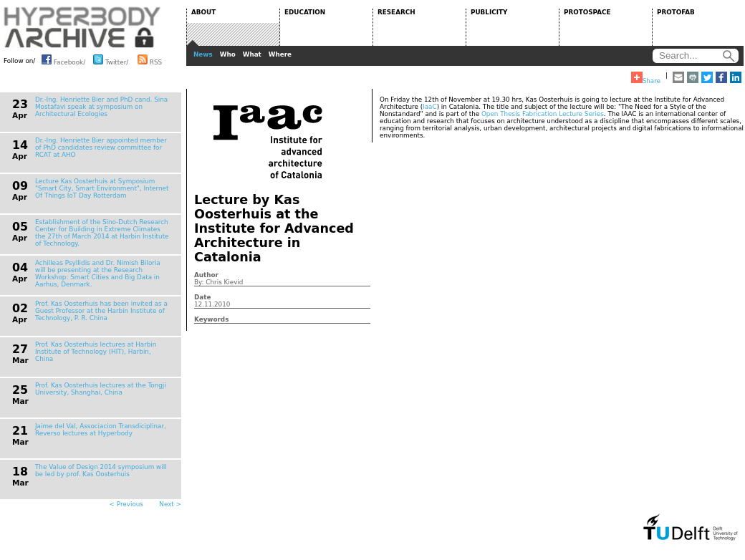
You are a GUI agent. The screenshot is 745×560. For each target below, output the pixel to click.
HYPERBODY (82, 27)
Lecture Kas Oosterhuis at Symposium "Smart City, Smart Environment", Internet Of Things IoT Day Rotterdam (102, 188)
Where (280, 54)
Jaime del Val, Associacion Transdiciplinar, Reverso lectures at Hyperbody (101, 430)
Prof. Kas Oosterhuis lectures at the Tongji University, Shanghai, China (101, 389)
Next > (170, 504)
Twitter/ (111, 59)
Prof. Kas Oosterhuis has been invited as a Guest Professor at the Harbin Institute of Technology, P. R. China (101, 311)
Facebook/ (63, 59)
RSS (150, 59)
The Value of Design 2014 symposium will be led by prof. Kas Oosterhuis (101, 470)
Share (646, 78)
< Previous (126, 504)
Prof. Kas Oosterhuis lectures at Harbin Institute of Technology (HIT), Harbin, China (96, 352)
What (252, 54)
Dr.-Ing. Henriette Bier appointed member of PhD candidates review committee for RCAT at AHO (101, 148)
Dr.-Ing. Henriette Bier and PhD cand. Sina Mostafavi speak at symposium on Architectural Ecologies (101, 107)
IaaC (430, 107)
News (203, 54)
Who (228, 54)
